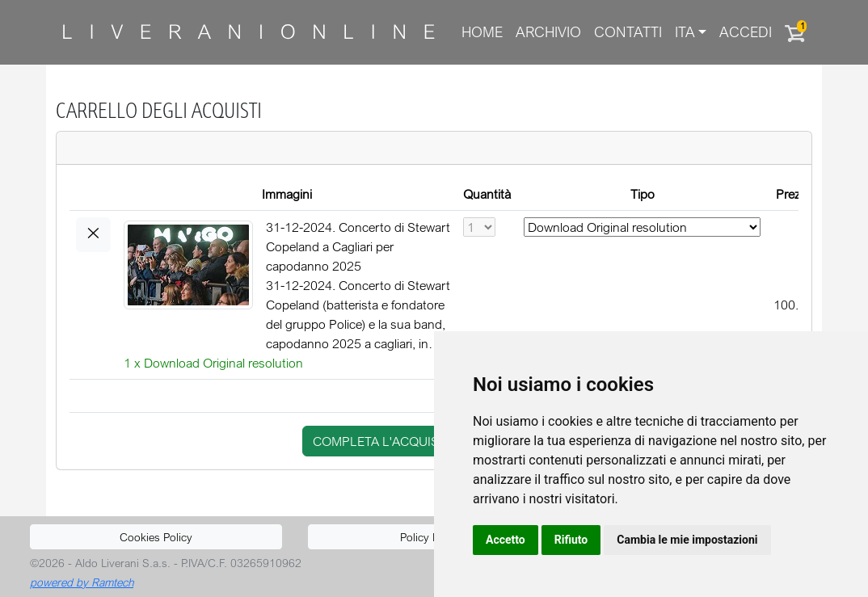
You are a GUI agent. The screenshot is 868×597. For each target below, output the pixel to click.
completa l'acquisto (384, 441)
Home (482, 32)
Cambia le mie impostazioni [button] (687, 540)
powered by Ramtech (82, 582)
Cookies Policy (156, 537)
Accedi (746, 32)
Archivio (548, 32)
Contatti (628, 32)
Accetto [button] (506, 540)
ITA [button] (685, 32)
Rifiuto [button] (571, 540)
